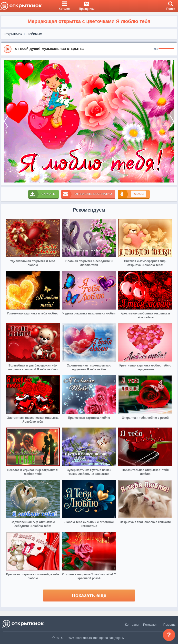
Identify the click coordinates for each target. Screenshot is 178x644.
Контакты (132, 625)
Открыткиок (13, 34)
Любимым (34, 34)
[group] (89, 49)
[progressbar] (166, 49)
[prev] (6, 121)
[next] (172, 121)
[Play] (8, 49)
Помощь (169, 625)
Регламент (151, 625)
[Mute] (156, 49)
